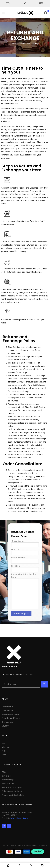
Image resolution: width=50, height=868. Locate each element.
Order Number (25, 543)
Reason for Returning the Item (25, 591)
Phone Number (25, 559)
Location (25, 568)
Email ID (25, 551)
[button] (45, 13)
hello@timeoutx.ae (19, 818)
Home (14, 44)
